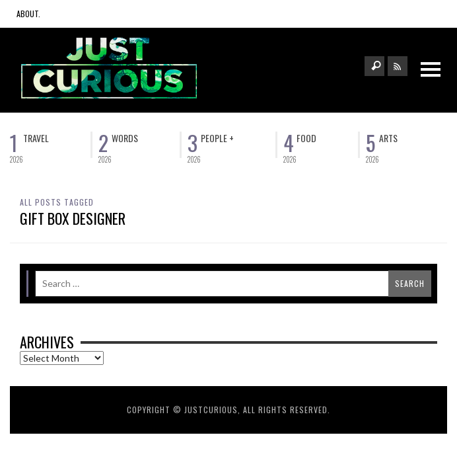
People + (217, 138)
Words (125, 138)
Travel (36, 138)
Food (306, 138)
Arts (388, 138)
